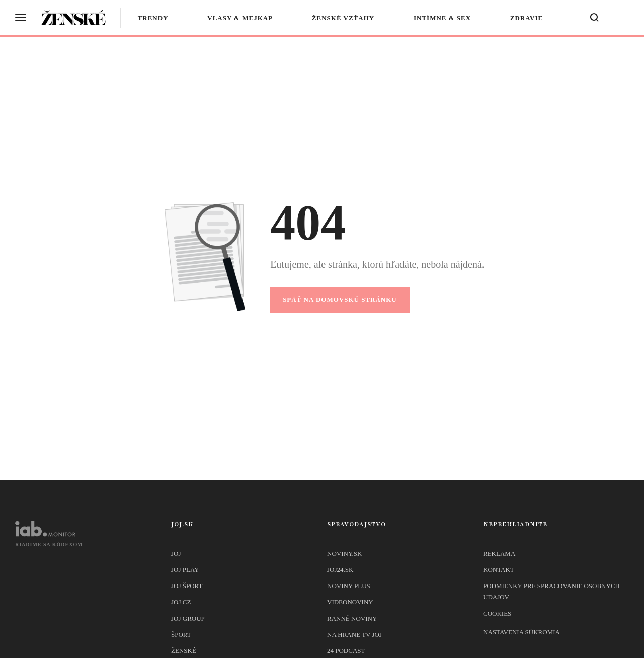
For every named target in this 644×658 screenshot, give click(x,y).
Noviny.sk (344, 554)
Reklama (499, 554)
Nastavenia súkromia (521, 632)
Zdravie (527, 18)
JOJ (176, 554)
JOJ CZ (181, 602)
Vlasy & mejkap (240, 18)
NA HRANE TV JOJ (354, 635)
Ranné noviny (352, 618)
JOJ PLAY (185, 570)
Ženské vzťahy (344, 18)
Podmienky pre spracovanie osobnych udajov (551, 591)
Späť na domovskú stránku (340, 299)
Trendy (154, 18)
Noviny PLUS (349, 586)
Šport (181, 635)
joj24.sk (340, 570)
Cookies (497, 613)
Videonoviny (350, 602)
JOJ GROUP (188, 618)
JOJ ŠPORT (187, 586)
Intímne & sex (443, 18)
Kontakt (499, 570)
